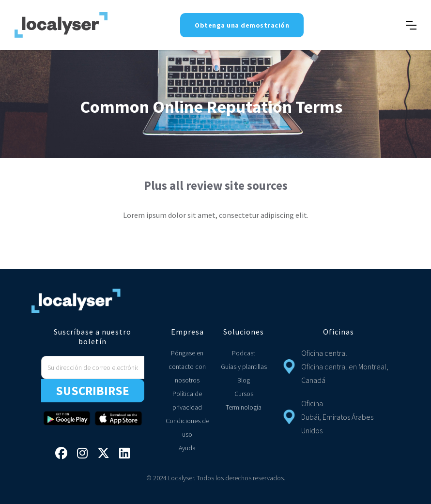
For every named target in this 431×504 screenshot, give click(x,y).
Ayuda (187, 448)
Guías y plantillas (244, 367)
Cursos (244, 394)
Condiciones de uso (187, 428)
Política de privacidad (187, 400)
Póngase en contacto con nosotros (187, 367)
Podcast (244, 353)
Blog (244, 380)
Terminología (244, 407)
